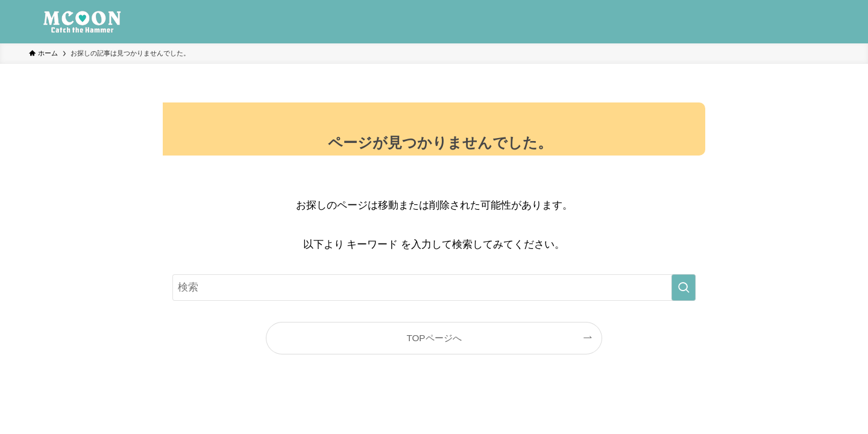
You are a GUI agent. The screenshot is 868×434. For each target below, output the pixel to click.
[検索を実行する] (684, 288)
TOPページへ (434, 338)
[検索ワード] (434, 288)
